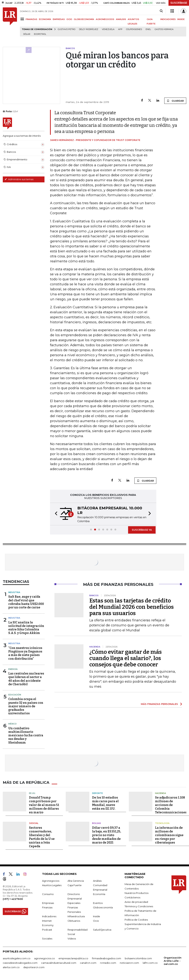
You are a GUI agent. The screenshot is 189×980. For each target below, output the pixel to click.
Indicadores (49, 916)
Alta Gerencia (76, 881)
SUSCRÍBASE (179, 3)
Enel (148, 29)
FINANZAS (31, 19)
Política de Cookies (136, 920)
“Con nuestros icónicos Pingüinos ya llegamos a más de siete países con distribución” (25, 653)
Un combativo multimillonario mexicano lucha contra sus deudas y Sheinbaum (26, 735)
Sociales (47, 939)
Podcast (47, 930)
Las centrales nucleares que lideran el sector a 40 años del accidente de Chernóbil (26, 679)
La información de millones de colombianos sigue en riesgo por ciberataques (169, 835)
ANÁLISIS (121, 19)
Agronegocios (51, 881)
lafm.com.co (150, 963)
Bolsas (97, 823)
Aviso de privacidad (136, 902)
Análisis (97, 881)
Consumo (48, 894)
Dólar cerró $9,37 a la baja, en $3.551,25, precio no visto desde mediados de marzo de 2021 (107, 835)
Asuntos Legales (52, 885)
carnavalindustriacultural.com (59, 963)
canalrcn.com (88, 963)
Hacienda (160, 793)
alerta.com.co (11, 967)
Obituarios (74, 921)
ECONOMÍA (45, 19)
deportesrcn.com (34, 967)
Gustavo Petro (67, 29)
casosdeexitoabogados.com (20, 963)
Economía (99, 894)
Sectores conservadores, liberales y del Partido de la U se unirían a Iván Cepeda (42, 837)
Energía (13, 669)
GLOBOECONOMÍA (84, 19)
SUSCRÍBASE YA (142, 530)
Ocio (96, 921)
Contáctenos (132, 897)
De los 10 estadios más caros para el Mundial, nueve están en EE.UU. (105, 803)
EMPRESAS (59, 19)
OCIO (69, 19)
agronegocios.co (44, 958)
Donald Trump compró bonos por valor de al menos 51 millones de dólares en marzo (44, 805)
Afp (120, 29)
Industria (14, 592)
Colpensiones (134, 29)
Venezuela (108, 29)
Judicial (34, 823)
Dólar (27, 34)
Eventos (98, 903)
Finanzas (47, 907)
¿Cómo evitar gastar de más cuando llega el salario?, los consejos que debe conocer (126, 658)
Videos (72, 939)
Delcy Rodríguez (89, 29)
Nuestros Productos (136, 893)
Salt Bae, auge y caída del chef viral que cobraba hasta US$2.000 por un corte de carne (26, 602)
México (12, 724)
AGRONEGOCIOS (105, 19)
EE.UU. (32, 793)
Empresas (48, 903)
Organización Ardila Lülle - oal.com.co (173, 961)
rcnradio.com (108, 963)
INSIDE (181, 19)
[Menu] (23, 19)
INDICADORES (168, 19)
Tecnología (162, 823)
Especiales (74, 903)
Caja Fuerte (75, 885)
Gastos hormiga (164, 29)
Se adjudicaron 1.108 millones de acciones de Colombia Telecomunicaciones (171, 805)
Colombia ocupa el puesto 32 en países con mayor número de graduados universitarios (26, 706)
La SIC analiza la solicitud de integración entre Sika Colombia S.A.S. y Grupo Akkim (26, 628)
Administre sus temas (19, 179)
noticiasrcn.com (129, 963)
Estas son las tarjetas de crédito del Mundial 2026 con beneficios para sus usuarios (132, 607)
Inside (97, 916)
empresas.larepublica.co (73, 958)
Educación (15, 695)
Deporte (97, 793)
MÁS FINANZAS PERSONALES (159, 704)
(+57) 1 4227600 (13, 899)
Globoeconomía (103, 907)
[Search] (161, 11)
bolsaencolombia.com (138, 958)
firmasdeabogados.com (106, 958)
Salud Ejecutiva (102, 930)
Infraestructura (76, 916)
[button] (55, 514)
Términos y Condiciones (139, 906)
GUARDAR (175, 101)
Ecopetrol (40, 34)
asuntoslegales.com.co (17, 958)
